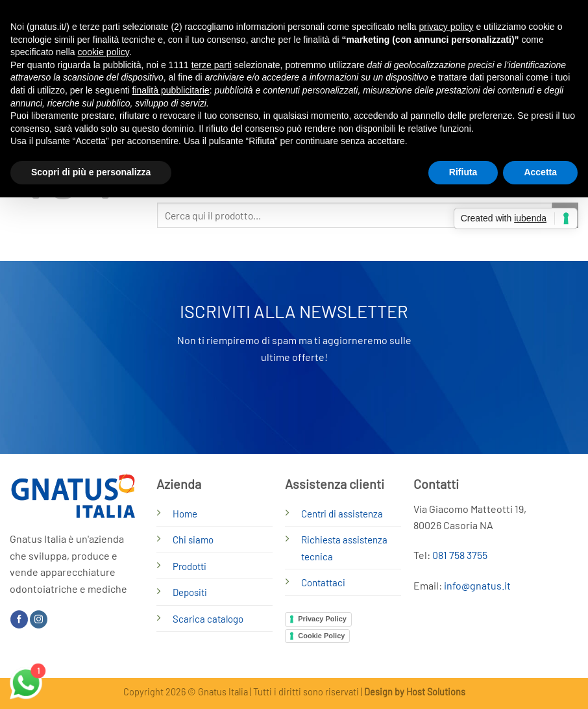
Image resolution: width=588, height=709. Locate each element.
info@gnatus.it (477, 585)
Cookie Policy (321, 636)
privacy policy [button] (447, 27)
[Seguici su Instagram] (39, 619)
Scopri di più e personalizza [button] (91, 172)
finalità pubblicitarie (171, 90)
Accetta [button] (540, 172)
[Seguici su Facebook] (19, 619)
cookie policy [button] (104, 52)
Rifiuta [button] (463, 172)
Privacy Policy (322, 619)
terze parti (212, 65)
